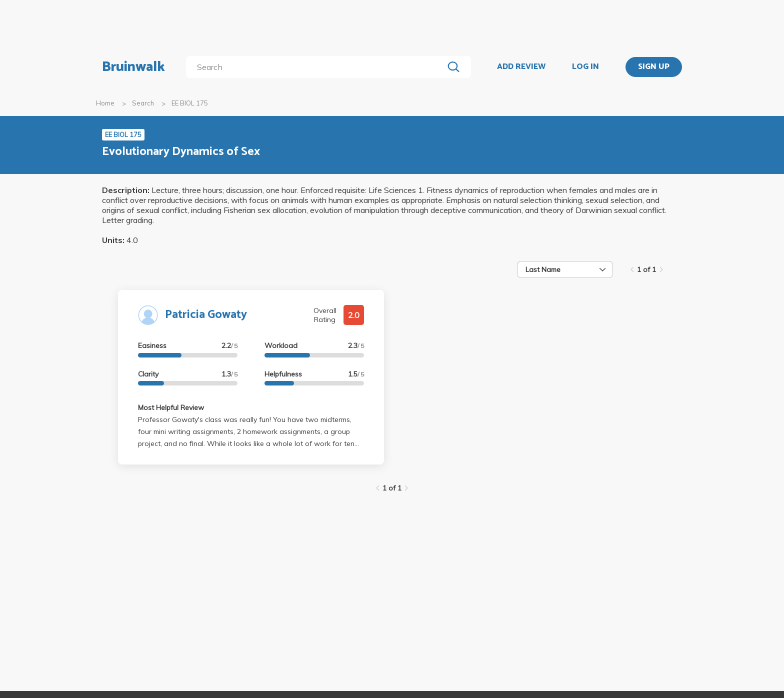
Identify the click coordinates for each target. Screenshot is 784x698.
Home (105, 103)
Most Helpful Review (171, 407)
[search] (317, 67)
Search (143, 103)
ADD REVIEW (521, 67)
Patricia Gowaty (206, 315)
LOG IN (585, 67)
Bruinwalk (133, 67)
